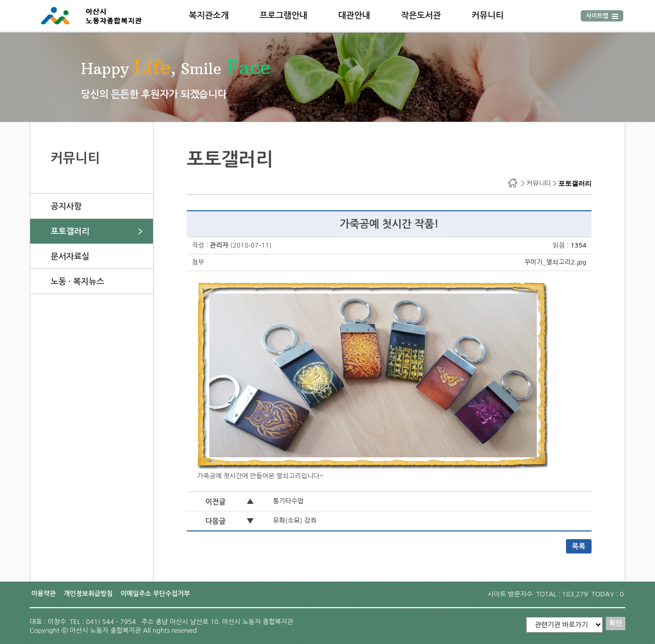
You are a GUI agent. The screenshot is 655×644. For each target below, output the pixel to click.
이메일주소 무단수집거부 (155, 594)
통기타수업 (288, 501)
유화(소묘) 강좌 (294, 520)
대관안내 (354, 15)
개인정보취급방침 (88, 594)
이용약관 (43, 594)
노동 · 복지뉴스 (78, 281)
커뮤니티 (488, 15)
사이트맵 (602, 16)
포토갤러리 (70, 231)
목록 (579, 546)
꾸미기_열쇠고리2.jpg (555, 262)
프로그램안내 (283, 15)
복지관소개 (209, 15)
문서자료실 (70, 256)
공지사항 (66, 206)
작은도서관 (421, 15)
